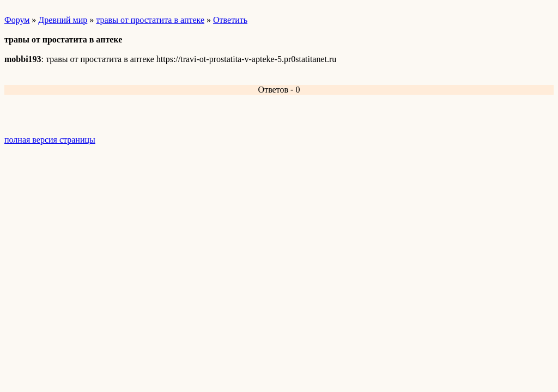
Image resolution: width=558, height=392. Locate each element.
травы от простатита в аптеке (150, 20)
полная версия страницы (50, 140)
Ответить (230, 20)
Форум (17, 20)
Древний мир (63, 20)
